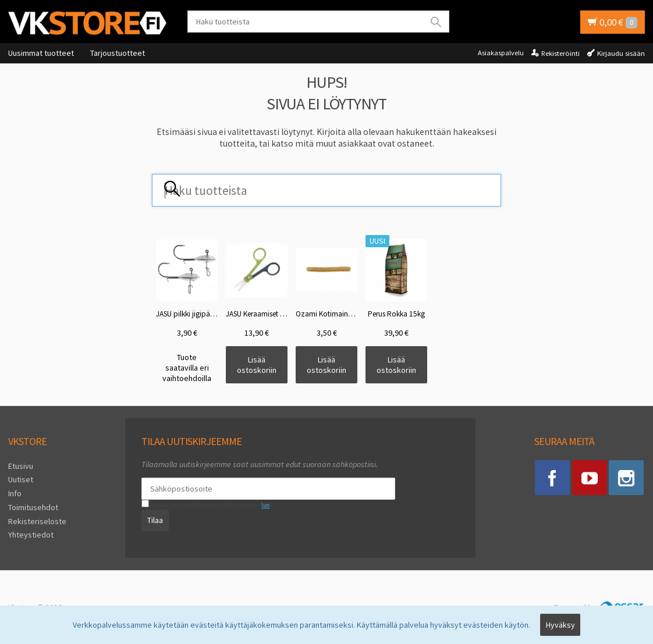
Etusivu (21, 466)
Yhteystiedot (31, 535)
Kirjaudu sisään (621, 53)
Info (15, 493)
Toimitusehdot (33, 507)
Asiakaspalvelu (501, 53)
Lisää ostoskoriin (257, 365)
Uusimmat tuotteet (41, 53)
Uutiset (21, 479)
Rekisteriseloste (37, 521)
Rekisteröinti (560, 53)
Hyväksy (560, 625)
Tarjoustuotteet (118, 53)
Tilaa (155, 520)
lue (265, 505)
